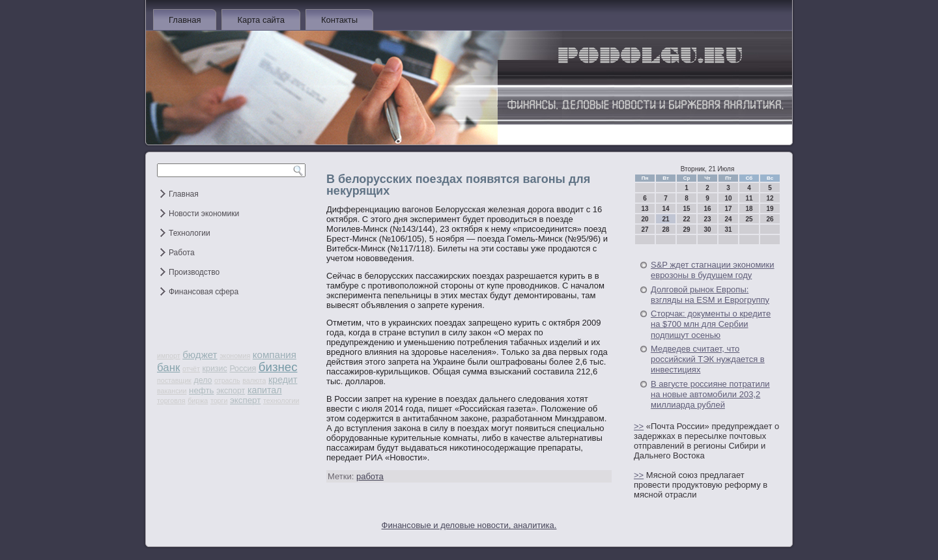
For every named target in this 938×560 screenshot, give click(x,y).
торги (219, 400)
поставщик (174, 380)
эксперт (245, 400)
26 (770, 219)
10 (728, 198)
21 (665, 219)
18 (749, 209)
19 (770, 209)
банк (168, 368)
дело (203, 380)
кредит (283, 380)
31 (728, 230)
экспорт (231, 391)
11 (749, 198)
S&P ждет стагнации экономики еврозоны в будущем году (713, 270)
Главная (185, 20)
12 (770, 198)
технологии (281, 400)
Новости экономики (204, 214)
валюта (254, 380)
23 (707, 219)
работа (370, 476)
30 (707, 230)
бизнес (278, 367)
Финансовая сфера (204, 292)
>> (639, 426)
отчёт (191, 369)
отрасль (227, 380)
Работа (182, 253)
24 (728, 219)
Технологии (190, 233)
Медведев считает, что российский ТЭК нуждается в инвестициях (708, 359)
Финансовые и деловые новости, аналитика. (469, 525)
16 (707, 209)
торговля (171, 400)
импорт (169, 356)
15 (686, 209)
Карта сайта (261, 20)
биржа (198, 400)
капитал (265, 390)
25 (749, 219)
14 (665, 209)
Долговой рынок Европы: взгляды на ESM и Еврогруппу (710, 295)
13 (645, 209)
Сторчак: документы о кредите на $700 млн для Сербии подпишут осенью (711, 324)
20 (645, 219)
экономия (235, 356)
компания (275, 355)
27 (645, 230)
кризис (215, 369)
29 (686, 230)
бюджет (200, 355)
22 (686, 219)
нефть (202, 390)
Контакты (339, 20)
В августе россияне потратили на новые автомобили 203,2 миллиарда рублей (710, 395)
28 (665, 230)
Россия (243, 369)
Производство (194, 272)
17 (728, 209)
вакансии (172, 391)
